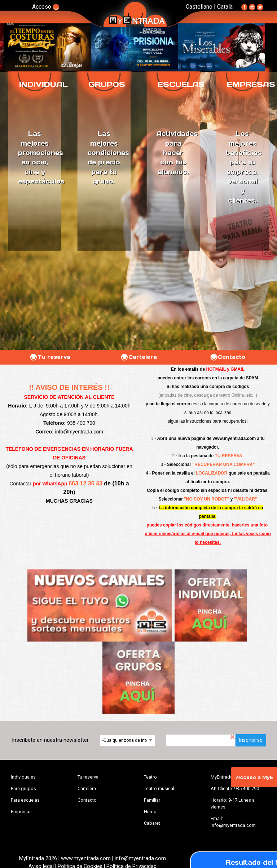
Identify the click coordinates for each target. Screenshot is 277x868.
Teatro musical (159, 788)
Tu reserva (50, 357)
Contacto (227, 357)
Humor (151, 812)
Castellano (199, 7)
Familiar (152, 800)
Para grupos (23, 788)
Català (225, 7)
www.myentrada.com (234, 439)
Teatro (150, 777)
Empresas (21, 812)
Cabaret (152, 823)
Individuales (23, 777)
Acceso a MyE (255, 777)
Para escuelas (25, 800)
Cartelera (138, 357)
